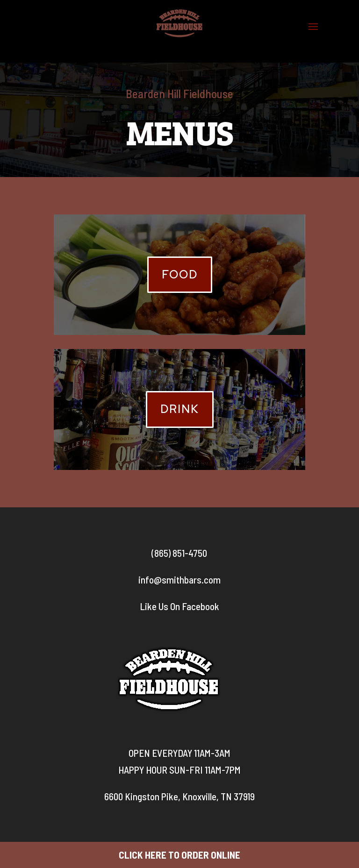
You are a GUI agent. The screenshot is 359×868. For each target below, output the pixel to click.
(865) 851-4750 (179, 553)
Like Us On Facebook (179, 606)
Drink (180, 409)
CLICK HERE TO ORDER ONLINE (179, 855)
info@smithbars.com (179, 580)
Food (180, 274)
